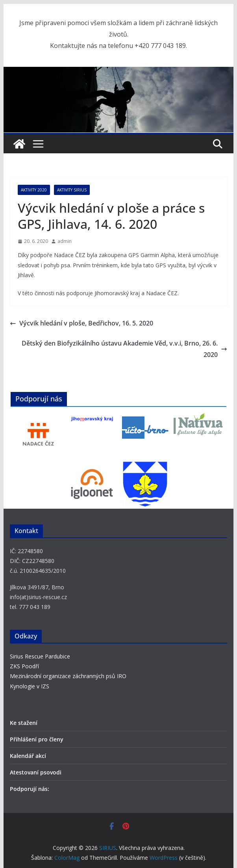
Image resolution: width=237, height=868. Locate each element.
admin (65, 241)
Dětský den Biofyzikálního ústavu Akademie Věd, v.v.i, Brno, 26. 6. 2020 (124, 349)
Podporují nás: (30, 789)
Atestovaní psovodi (36, 772)
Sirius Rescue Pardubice (40, 656)
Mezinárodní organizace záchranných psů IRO (68, 676)
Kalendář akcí (28, 756)
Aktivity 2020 (34, 190)
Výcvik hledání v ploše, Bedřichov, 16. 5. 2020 (81, 323)
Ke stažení (24, 723)
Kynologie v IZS (30, 686)
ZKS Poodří (24, 666)
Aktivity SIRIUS (72, 190)
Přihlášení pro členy (37, 739)
